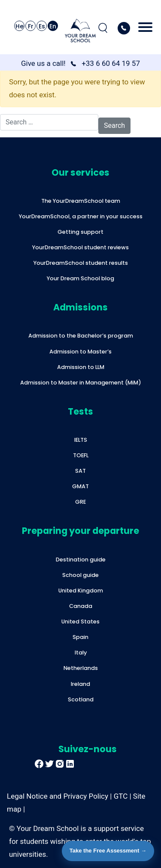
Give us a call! (43, 63)
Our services (80, 172)
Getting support (80, 232)
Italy (81, 653)
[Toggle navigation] (145, 28)
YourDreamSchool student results (81, 263)
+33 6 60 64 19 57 (111, 63)
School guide (80, 575)
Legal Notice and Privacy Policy (58, 796)
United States (80, 622)
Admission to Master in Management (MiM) (81, 383)
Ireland (80, 684)
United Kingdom (81, 591)
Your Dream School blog (80, 278)
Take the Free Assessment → (108, 851)
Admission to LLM (81, 367)
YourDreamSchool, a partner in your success (81, 216)
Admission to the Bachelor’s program (81, 336)
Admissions (80, 307)
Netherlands (81, 668)
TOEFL (81, 455)
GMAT (80, 486)
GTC (121, 796)
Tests (80, 411)
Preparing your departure (80, 531)
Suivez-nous (88, 749)
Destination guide (81, 560)
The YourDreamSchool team (81, 201)
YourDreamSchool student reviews (80, 247)
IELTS (81, 440)
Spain (80, 637)
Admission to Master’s (80, 352)
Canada (81, 606)
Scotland (81, 699)
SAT (80, 471)
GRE (80, 502)
